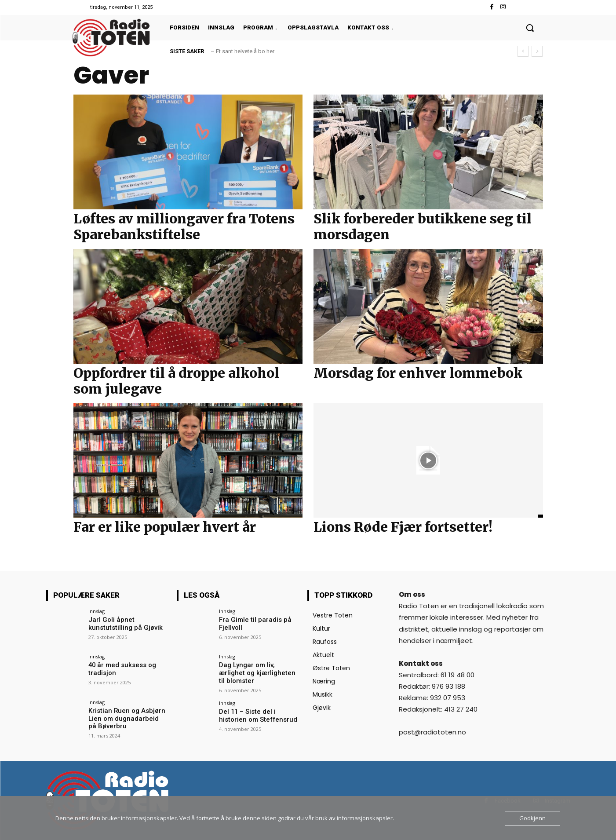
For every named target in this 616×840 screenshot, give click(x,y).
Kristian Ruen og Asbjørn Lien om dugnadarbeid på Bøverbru (125, 718)
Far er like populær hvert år (165, 527)
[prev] (523, 51)
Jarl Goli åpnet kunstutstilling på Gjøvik (122, 623)
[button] (530, 28)
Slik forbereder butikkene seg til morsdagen (423, 226)
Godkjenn (532, 818)
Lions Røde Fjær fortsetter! (403, 527)
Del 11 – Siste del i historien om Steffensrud (259, 714)
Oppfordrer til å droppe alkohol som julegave (176, 381)
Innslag (97, 611)
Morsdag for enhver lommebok (418, 373)
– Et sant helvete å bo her (242, 51)
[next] (537, 51)
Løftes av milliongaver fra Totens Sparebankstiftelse (184, 226)
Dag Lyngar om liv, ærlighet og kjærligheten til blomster (259, 669)
